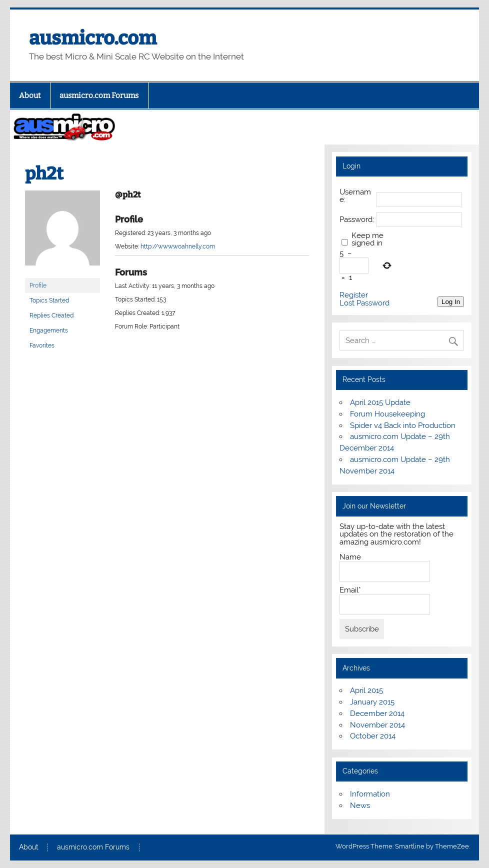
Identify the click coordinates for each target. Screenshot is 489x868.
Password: (357, 220)
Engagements (49, 330)
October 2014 (373, 736)
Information (370, 794)
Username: (355, 196)
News (360, 805)
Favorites (42, 345)
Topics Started (49, 300)
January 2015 (372, 702)
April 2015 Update (380, 402)
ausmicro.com (93, 38)
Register (354, 295)
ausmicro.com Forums (99, 95)
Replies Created (51, 315)
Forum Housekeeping (387, 414)
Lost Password (364, 303)
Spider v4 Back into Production (403, 425)
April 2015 (366, 690)
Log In (451, 302)
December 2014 (377, 713)
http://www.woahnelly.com (178, 246)
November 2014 (377, 725)
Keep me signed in (367, 239)
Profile (38, 285)
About (30, 95)
